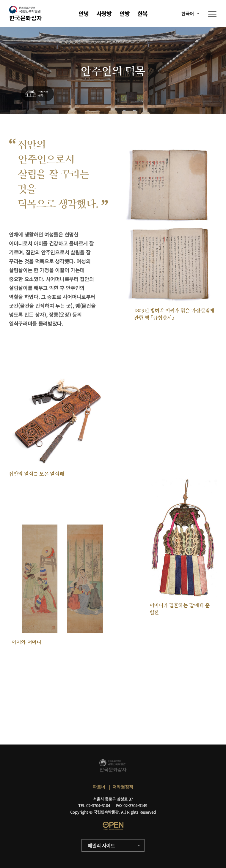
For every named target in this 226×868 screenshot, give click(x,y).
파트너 (99, 787)
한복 (142, 14)
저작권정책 (123, 787)
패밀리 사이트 (101, 845)
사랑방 (104, 14)
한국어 (188, 14)
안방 (125, 14)
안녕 (84, 14)
